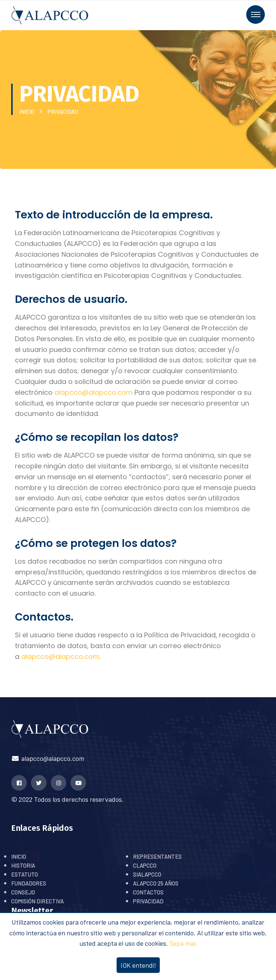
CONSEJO (23, 892)
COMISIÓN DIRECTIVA (37, 901)
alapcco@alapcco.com (48, 758)
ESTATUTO (25, 874)
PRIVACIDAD (148, 901)
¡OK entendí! (138, 965)
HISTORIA (23, 865)
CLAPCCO (145, 865)
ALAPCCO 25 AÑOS (156, 883)
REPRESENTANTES (157, 856)
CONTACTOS (148, 892)
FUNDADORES (29, 883)
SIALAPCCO (147, 874)
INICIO (28, 112)
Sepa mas (183, 943)
